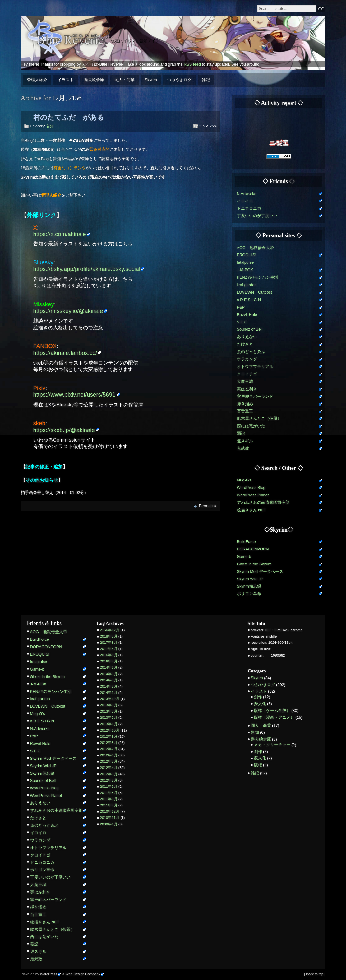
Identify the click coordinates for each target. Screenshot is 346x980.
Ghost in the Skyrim (254, 564)
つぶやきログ (179, 80)
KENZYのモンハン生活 (258, 277)
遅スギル (245, 441)
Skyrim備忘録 (249, 586)
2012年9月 (109, 736)
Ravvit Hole (247, 315)
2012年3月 (109, 774)
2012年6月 (109, 755)
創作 (258, 697)
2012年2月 (109, 780)
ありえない (247, 337)
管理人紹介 (37, 80)
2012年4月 (109, 768)
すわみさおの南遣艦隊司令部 (263, 502)
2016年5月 (109, 661)
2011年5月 (109, 805)
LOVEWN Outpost (254, 292)
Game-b (244, 557)
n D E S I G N (249, 300)
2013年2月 (109, 718)
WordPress (49, 974)
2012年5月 (109, 761)
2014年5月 (109, 674)
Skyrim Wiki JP (250, 579)
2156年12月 (110, 630)
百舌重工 (245, 411)
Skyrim (151, 80)
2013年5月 (109, 705)
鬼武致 (243, 448)
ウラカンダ (247, 359)
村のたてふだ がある (69, 117)
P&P (241, 307)
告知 (50, 126)
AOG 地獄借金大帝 (255, 248)
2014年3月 (109, 680)
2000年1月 (109, 824)
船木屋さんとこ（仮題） (259, 418)
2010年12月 (110, 811)
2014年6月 (109, 667)
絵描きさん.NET (251, 510)
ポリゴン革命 (249, 594)
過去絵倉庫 (94, 80)
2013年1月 (109, 724)
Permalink (208, 506)
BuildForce (246, 542)
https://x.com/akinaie (60, 234)
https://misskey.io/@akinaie (68, 311)
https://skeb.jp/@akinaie (64, 430)
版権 (258, 765)
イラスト (66, 80)
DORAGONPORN (253, 549)
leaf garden (247, 285)
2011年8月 (109, 793)
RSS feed (192, 64)
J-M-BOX (245, 270)
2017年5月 (109, 649)
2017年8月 (109, 643)
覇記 (241, 433)
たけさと (245, 344)
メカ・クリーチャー (272, 745)
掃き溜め (245, 404)
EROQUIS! (247, 255)
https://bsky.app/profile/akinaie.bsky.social (87, 269)
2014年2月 (109, 686)
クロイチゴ (247, 374)
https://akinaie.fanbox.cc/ (65, 353)
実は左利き (247, 389)
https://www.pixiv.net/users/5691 (74, 395)
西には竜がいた (251, 426)
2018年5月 (109, 636)
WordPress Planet (253, 495)
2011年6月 (109, 799)
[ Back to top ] (315, 974)
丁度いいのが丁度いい (257, 216)
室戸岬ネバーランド (255, 396)
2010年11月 (110, 818)
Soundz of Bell (250, 329)
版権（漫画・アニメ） (274, 717)
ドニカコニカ (249, 208)
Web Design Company (83, 974)
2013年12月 (110, 699)
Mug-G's (244, 480)
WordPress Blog (251, 488)
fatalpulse (245, 262)
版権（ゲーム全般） (272, 711)
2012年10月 (110, 730)
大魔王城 (245, 381)
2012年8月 (109, 743)
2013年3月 (109, 711)
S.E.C (242, 322)
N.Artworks (247, 194)
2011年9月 (109, 787)
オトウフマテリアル (255, 367)
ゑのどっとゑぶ (251, 352)
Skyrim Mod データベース (260, 571)
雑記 (206, 80)
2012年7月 (109, 749)
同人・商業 (125, 80)
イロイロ (245, 201)
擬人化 (260, 704)
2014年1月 (109, 693)
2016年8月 (109, 655)
